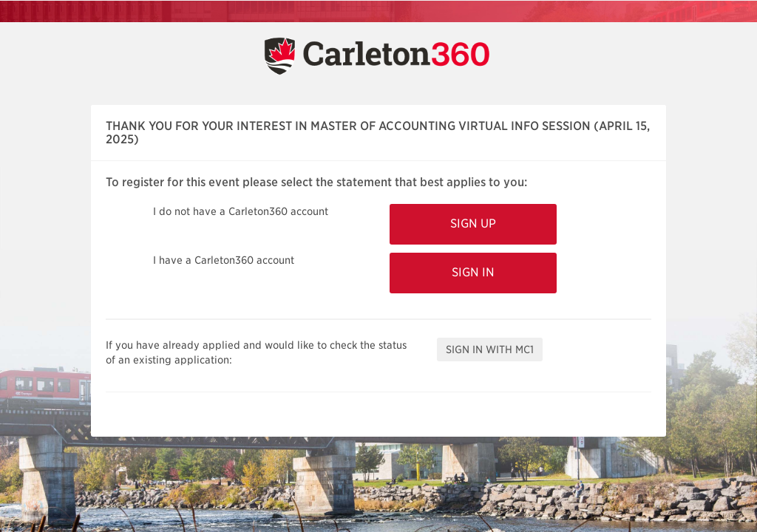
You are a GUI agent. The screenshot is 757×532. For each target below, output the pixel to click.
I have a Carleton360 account (224, 260)
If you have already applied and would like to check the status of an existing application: (256, 352)
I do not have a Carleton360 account (241, 211)
